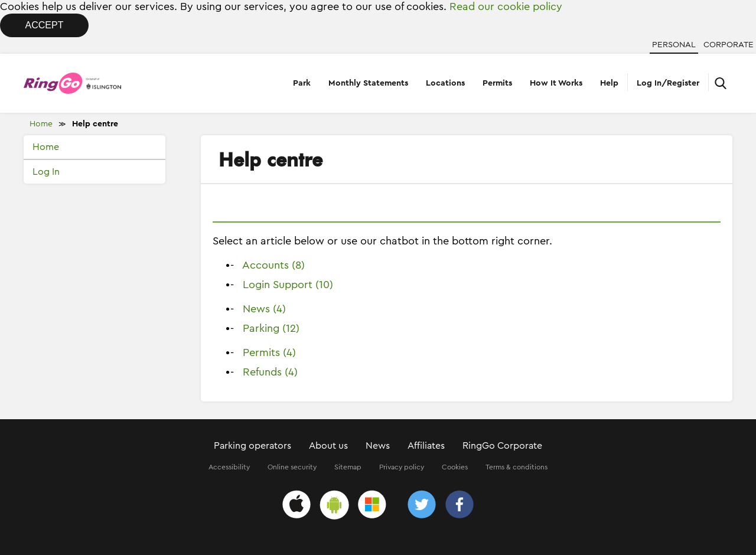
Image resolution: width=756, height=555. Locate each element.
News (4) (264, 309)
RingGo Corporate (502, 446)
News (378, 446)
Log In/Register (668, 83)
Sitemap (348, 467)
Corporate (729, 45)
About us (328, 446)
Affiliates (426, 446)
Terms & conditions (517, 467)
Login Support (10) (288, 285)
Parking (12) (271, 328)
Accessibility (229, 467)
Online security (292, 467)
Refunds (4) (270, 372)
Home (41, 124)
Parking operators (252, 446)
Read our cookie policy (506, 6)
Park (302, 83)
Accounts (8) (273, 265)
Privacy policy (402, 467)
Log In (46, 172)
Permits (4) (269, 352)
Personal (674, 45)
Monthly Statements (368, 83)
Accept (45, 25)
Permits (497, 83)
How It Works (556, 83)
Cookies (455, 467)
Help (609, 83)
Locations (445, 83)
